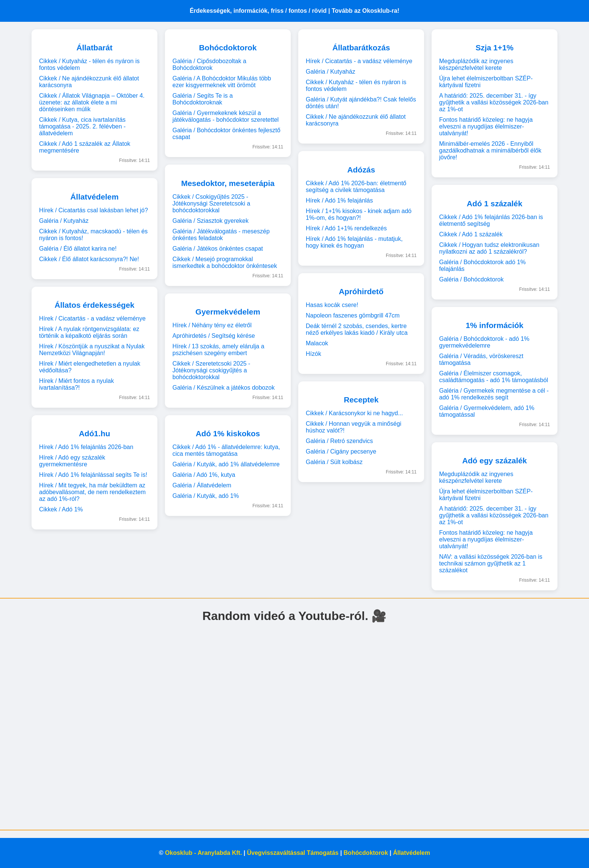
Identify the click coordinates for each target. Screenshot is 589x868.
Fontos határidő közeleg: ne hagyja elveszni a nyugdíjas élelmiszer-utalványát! (486, 126)
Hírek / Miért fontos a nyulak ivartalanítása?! (76, 384)
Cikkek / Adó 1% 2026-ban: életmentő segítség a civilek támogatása (356, 187)
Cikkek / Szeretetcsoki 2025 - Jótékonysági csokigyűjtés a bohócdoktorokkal (211, 370)
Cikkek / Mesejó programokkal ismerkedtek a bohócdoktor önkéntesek (225, 262)
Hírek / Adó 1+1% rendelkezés (346, 228)
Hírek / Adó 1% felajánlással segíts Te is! (93, 475)
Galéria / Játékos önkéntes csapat (218, 249)
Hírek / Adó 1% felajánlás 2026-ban (86, 447)
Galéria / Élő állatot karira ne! (78, 249)
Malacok (317, 343)
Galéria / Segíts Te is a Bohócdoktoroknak (203, 99)
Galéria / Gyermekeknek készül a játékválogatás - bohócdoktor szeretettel (226, 116)
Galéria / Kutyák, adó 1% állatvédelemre (226, 464)
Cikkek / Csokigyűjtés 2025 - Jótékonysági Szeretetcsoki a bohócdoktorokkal (211, 203)
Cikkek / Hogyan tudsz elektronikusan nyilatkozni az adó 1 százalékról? (489, 248)
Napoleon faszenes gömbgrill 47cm (353, 315)
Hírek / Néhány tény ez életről (212, 325)
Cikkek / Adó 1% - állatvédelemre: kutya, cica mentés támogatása (226, 450)
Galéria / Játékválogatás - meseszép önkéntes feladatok (221, 235)
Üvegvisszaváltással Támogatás (293, 853)
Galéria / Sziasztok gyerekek (211, 221)
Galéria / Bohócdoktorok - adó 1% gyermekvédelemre (484, 342)
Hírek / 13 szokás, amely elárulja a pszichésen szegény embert (218, 350)
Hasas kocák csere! (332, 305)
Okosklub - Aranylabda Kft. (203, 853)
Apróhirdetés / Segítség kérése (214, 336)
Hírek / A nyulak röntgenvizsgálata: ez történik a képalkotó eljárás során (89, 332)
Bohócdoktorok (366, 853)
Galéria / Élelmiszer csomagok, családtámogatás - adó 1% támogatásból (494, 377)
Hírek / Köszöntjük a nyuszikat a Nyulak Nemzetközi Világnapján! (92, 350)
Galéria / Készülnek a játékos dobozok (224, 388)
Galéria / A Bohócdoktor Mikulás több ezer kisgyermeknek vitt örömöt (222, 82)
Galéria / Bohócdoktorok (471, 279)
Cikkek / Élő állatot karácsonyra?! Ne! (89, 259)
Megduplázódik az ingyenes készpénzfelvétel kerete (476, 64)
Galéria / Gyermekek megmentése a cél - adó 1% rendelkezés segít (494, 394)
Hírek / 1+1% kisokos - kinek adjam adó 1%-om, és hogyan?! (359, 214)
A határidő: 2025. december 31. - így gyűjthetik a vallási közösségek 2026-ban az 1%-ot (494, 102)
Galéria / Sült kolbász (334, 462)
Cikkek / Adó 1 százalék (471, 234)
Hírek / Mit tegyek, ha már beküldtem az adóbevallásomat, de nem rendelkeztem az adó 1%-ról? (92, 492)
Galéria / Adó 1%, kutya (204, 475)
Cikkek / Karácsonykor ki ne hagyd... (354, 413)
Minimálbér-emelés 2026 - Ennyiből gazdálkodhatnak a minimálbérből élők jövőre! (490, 150)
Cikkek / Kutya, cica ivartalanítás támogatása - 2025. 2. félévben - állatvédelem (82, 126)
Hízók (313, 354)
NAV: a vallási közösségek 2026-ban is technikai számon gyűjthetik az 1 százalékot (491, 563)
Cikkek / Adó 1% (61, 509)
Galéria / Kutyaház (64, 221)
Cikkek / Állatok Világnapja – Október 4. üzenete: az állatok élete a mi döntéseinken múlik (92, 102)
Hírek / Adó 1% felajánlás (339, 200)
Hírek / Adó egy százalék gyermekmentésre (72, 461)
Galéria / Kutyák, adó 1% (206, 496)
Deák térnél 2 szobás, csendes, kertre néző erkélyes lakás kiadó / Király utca (357, 329)
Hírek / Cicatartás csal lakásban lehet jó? (94, 210)
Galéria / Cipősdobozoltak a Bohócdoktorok (209, 64)
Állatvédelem (412, 853)
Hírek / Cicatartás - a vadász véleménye (92, 318)
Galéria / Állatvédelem (202, 485)
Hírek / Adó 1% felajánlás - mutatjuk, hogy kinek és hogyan (354, 242)
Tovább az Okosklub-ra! (365, 11)
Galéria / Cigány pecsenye (341, 451)
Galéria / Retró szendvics (339, 441)
